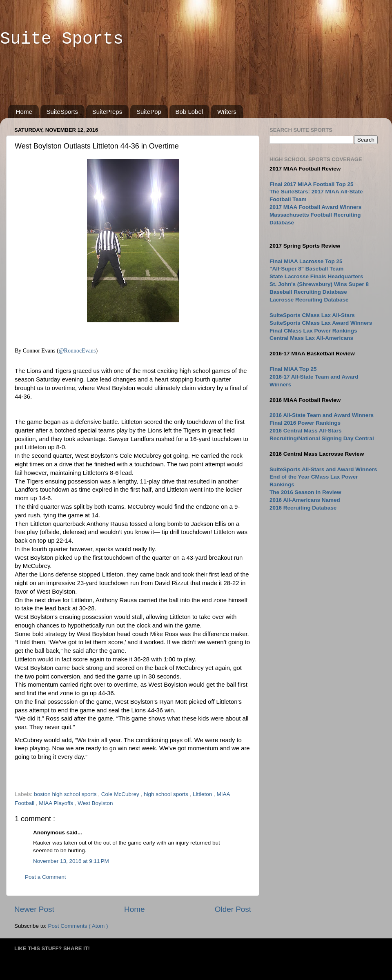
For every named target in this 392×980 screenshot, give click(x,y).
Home (24, 112)
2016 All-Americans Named (305, 500)
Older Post (233, 909)
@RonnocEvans (77, 351)
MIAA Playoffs (57, 803)
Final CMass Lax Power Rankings (313, 331)
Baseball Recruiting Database (308, 292)
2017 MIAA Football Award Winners (315, 207)
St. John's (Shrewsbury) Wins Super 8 (319, 284)
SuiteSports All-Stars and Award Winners (323, 469)
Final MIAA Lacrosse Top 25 (306, 261)
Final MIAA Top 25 (293, 369)
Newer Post (34, 909)
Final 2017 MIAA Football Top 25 (312, 184)
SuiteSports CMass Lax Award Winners (321, 323)
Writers (227, 112)
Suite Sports (62, 39)
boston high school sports (66, 794)
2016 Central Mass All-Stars (306, 431)
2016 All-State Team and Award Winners (322, 415)
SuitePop (149, 112)
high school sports (167, 794)
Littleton (203, 794)
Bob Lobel (189, 112)
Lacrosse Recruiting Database (309, 300)
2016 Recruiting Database (303, 508)
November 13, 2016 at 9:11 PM (71, 861)
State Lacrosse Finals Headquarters (316, 276)
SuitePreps (107, 112)
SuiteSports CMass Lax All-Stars (312, 315)
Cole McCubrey (121, 794)
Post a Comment (46, 877)
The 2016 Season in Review (305, 492)
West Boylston (95, 803)
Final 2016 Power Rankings (305, 423)
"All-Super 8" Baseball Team (306, 269)
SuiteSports (62, 112)
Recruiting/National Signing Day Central (322, 438)
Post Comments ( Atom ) (78, 926)
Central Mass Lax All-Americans (311, 338)
